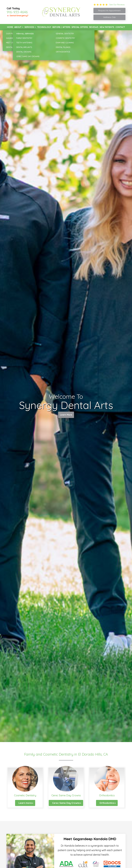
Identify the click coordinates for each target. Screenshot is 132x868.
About (18, 27)
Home (10, 27)
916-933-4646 (17, 12)
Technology (44, 27)
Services (29, 27)
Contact (120, 27)
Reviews (94, 27)
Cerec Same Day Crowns (66, 803)
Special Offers (80, 27)
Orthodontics (107, 803)
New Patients (107, 27)
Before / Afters (61, 27)
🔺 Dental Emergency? (17, 16)
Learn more (25, 803)
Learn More (66, 415)
